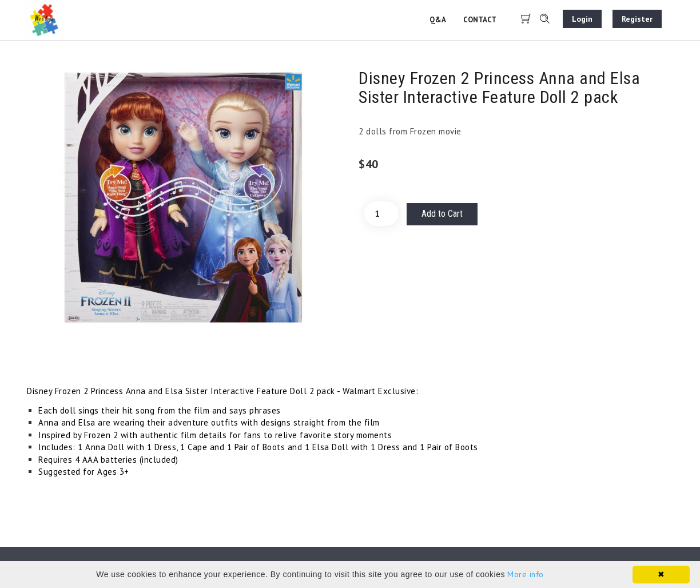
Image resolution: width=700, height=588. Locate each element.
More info (526, 574)
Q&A (438, 20)
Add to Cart (442, 214)
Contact (480, 20)
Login (582, 19)
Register (637, 19)
